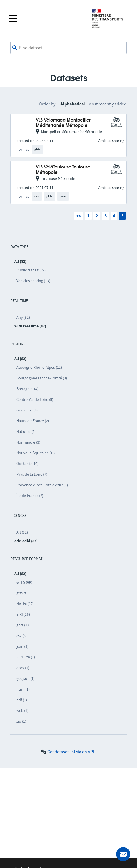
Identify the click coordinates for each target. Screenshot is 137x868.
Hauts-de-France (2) (33, 421)
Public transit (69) (31, 270)
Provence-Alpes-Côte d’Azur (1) (42, 485)
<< (78, 216)
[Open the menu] (47, 19)
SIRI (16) (23, 614)
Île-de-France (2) (30, 496)
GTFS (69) (24, 582)
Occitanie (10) (27, 464)
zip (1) (21, 721)
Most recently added (107, 104)
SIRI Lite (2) (26, 657)
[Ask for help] (123, 854)
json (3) (22, 646)
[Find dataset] (69, 48)
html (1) (23, 689)
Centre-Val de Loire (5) (35, 399)
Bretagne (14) (27, 389)
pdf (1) (22, 700)
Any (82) (23, 317)
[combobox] (69, 48)
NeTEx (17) (25, 604)
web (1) (22, 710)
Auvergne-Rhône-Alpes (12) (39, 367)
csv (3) (22, 636)
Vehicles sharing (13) (33, 281)
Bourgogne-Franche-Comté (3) (42, 378)
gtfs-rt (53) (25, 593)
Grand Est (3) (27, 410)
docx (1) (23, 668)
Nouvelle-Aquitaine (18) (36, 453)
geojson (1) (25, 678)
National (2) (26, 431)
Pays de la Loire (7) (32, 474)
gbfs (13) (23, 625)
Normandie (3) (28, 442)
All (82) (22, 532)
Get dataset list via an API (71, 752)
